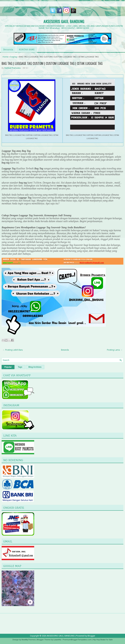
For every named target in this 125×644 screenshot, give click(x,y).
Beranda (8, 49)
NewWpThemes (29, 640)
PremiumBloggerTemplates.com (77, 640)
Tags (20, 367)
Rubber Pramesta (12, 68)
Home (5, 57)
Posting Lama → (115, 350)
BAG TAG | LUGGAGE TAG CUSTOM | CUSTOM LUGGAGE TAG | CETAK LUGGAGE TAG (52, 63)
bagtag (14, 57)
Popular (8, 367)
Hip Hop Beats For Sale (103, 640)
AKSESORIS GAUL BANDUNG (64, 21)
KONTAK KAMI (27, 49)
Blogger (91, 636)
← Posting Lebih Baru (13, 350)
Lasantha (57, 640)
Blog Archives (35, 367)
